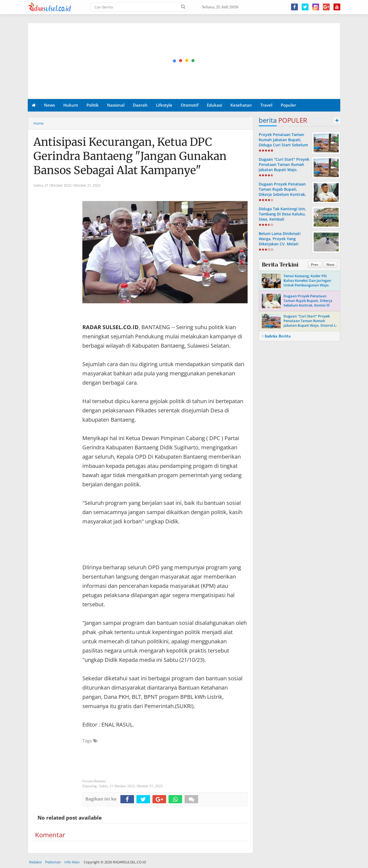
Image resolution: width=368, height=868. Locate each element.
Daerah (140, 105)
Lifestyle (164, 105)
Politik (93, 105)
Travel (266, 105)
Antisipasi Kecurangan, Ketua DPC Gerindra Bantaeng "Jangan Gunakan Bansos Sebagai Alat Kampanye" (130, 156)
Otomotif (190, 105)
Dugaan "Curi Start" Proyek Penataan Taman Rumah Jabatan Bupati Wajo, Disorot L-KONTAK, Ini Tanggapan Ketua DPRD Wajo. (284, 172)
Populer (288, 105)
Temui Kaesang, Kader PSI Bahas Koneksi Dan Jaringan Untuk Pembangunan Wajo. (307, 280)
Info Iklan (72, 862)
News (49, 105)
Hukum (71, 105)
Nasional (116, 105)
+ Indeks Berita (276, 336)
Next (330, 265)
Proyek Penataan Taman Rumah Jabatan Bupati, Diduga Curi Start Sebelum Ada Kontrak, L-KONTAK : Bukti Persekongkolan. (283, 145)
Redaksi (35, 862)
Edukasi (214, 105)
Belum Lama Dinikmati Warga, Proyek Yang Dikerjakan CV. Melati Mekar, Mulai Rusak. (280, 241)
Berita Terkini (280, 265)
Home (38, 123)
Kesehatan (241, 105)
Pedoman (53, 862)
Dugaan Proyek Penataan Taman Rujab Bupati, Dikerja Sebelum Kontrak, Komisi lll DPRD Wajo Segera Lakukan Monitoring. (282, 197)
